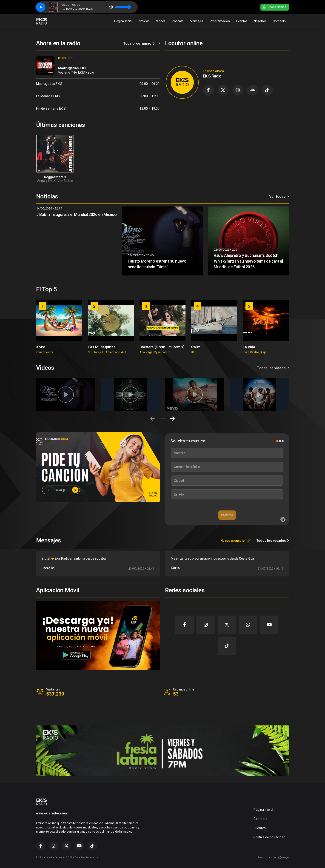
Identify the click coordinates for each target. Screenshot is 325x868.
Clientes (260, 828)
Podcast (178, 21)
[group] (59, 327)
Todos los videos (273, 368)
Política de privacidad (269, 837)
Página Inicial (123, 21)
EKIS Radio (86, 72)
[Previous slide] (153, 419)
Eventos (242, 21)
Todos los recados (273, 541)
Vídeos (161, 21)
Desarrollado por (274, 858)
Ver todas (279, 197)
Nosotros (260, 21)
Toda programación (142, 43)
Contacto (279, 21)
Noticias (144, 21)
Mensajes (197, 21)
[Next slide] (172, 419)
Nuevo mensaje (236, 541)
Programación (220, 21)
